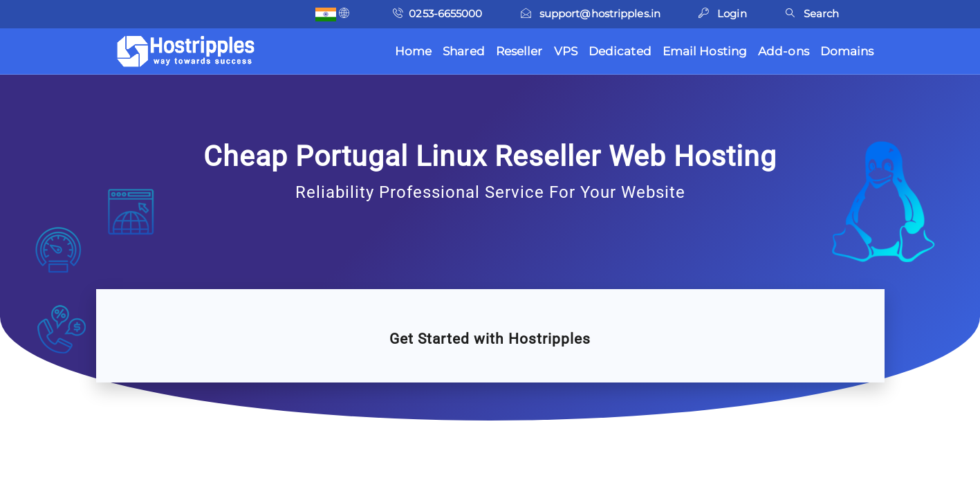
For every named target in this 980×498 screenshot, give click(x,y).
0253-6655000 (437, 14)
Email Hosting (705, 51)
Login (723, 14)
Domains (847, 51)
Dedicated (620, 51)
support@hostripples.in (591, 14)
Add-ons (784, 51)
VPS (566, 51)
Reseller (519, 51)
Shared (464, 51)
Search (812, 14)
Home (413, 51)
